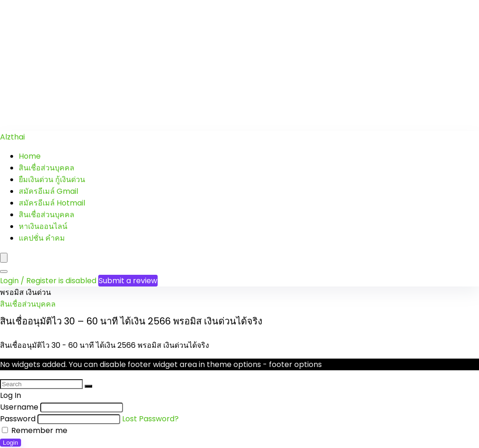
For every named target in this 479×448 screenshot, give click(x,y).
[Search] (4, 272)
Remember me (35, 430)
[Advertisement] (239, 66)
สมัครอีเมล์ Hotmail (52, 203)
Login (11, 443)
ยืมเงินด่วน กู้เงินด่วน (52, 180)
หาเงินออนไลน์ (43, 226)
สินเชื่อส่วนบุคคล (47, 168)
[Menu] (4, 258)
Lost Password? (150, 419)
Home (30, 156)
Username (19, 407)
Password (18, 419)
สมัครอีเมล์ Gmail (48, 191)
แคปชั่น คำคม (42, 238)
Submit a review (128, 281)
